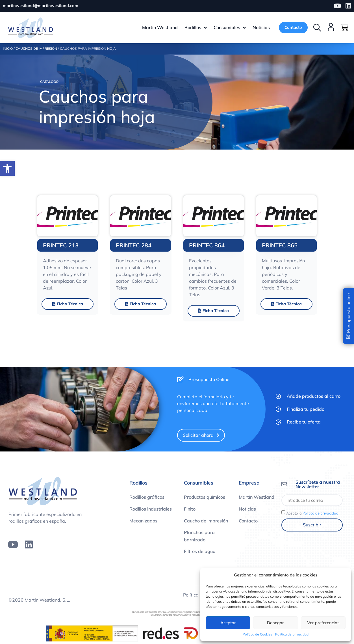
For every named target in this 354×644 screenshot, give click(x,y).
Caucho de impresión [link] (206, 521)
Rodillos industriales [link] (151, 509)
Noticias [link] (247, 509)
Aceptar (228, 623)
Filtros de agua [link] (200, 552)
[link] (7, 168)
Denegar (275, 623)
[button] (317, 28)
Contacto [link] (248, 521)
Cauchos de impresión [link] (36, 49)
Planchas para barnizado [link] (199, 537)
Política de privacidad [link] (292, 634)
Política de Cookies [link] (258, 634)
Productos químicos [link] (205, 498)
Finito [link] (190, 509)
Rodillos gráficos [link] (147, 498)
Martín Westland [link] (257, 498)
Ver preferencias (323, 623)
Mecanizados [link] (143, 521)
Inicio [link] (8, 49)
